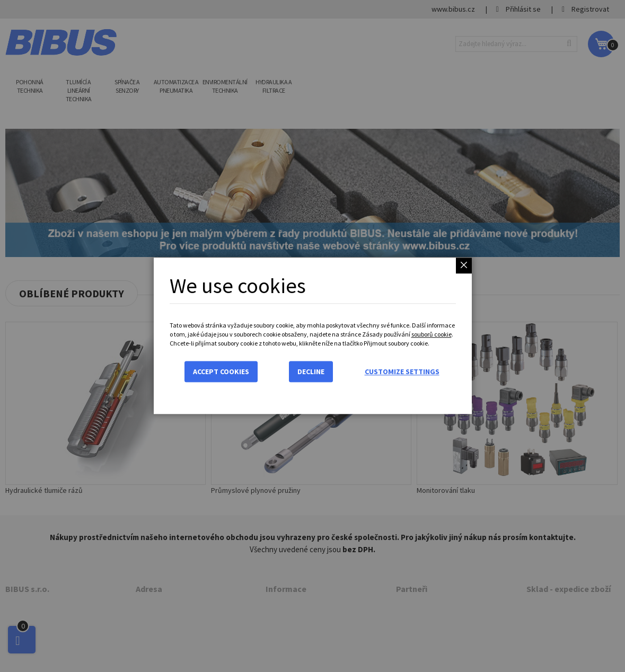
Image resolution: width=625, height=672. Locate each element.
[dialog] (312, 336)
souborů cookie (432, 334)
